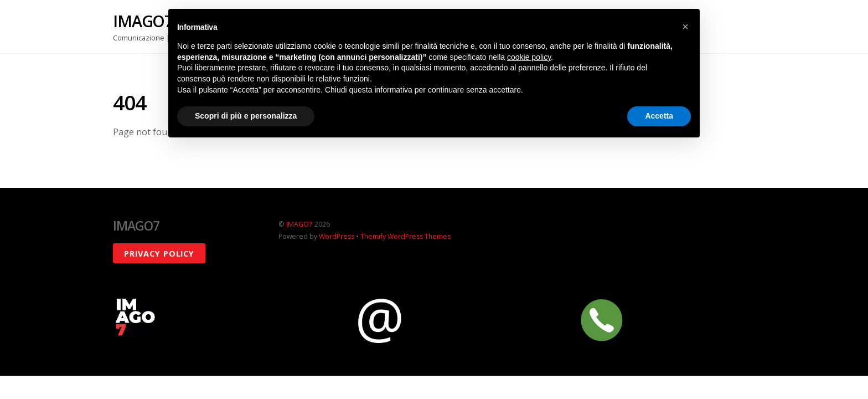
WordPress (337, 236)
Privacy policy (159, 254)
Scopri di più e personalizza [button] (246, 116)
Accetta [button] (659, 116)
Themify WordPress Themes (405, 236)
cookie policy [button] (529, 57)
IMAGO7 (299, 224)
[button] (685, 27)
